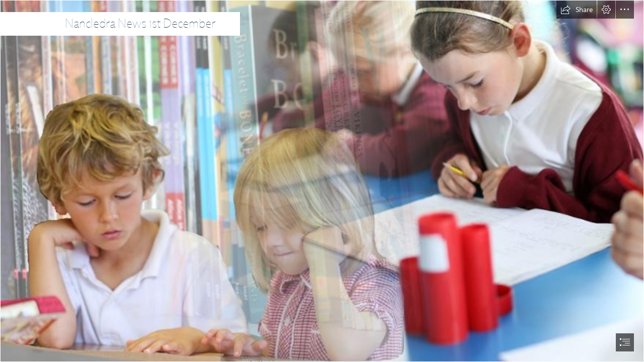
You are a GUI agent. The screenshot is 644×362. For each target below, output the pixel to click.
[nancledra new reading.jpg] (322, 181)
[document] (322, 181)
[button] (577, 10)
